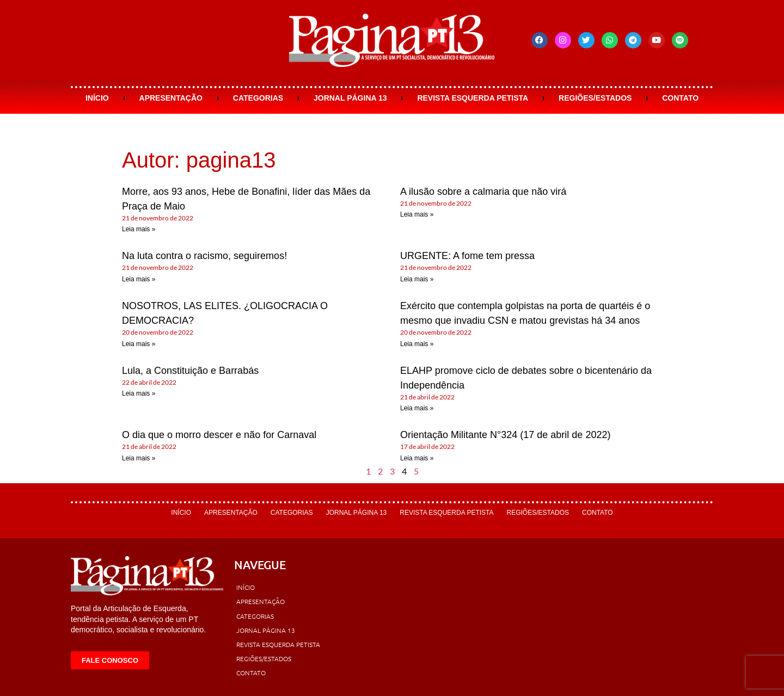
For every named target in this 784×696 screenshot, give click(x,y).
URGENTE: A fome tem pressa (467, 256)
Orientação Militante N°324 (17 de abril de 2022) (505, 435)
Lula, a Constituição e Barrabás (190, 371)
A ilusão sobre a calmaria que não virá (483, 192)
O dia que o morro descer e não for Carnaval (219, 435)
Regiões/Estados (595, 98)
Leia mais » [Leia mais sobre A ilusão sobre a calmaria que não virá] (417, 214)
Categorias (258, 98)
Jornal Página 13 (350, 98)
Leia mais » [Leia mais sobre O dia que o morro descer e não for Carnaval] (139, 458)
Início (97, 98)
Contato (680, 98)
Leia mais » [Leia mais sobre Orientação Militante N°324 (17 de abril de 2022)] (417, 458)
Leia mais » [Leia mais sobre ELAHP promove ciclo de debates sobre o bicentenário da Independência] (417, 408)
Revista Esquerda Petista (473, 98)
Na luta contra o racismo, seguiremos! (204, 256)
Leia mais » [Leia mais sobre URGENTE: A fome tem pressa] (417, 279)
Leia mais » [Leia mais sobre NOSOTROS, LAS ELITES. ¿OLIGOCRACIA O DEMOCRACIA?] (139, 344)
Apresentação (171, 98)
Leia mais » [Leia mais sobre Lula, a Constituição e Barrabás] (139, 393)
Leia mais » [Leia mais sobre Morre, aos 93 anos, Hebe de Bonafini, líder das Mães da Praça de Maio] (139, 229)
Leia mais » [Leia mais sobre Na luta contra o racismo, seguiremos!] (139, 279)
